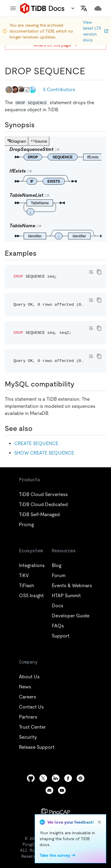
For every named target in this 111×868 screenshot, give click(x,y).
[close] (99, 822)
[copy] (99, 272)
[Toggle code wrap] (91, 272)
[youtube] (62, 790)
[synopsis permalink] (39, 125)
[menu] (13, 8)
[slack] (81, 778)
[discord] (49, 790)
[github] (31, 778)
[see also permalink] (37, 429)
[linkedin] (56, 778)
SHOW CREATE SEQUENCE (44, 453)
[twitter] (43, 778)
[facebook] (68, 778)
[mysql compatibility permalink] (79, 384)
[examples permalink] (41, 253)
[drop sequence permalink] (90, 71)
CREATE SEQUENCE (36, 443)
